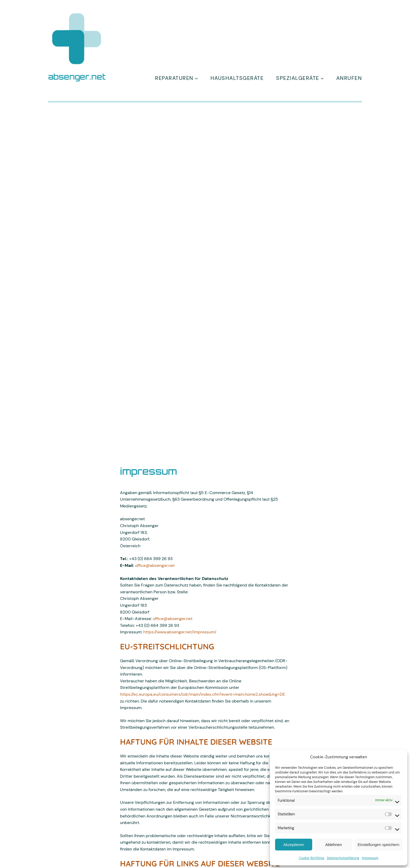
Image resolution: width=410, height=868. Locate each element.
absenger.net (77, 77)
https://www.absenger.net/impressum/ (180, 632)
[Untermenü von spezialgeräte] (322, 78)
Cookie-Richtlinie (312, 858)
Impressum (370, 858)
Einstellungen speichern (378, 845)
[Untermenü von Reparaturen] (196, 78)
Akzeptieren (294, 845)
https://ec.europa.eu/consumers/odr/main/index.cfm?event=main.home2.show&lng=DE (203, 694)
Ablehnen (334, 845)
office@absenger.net (155, 565)
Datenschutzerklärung (343, 858)
